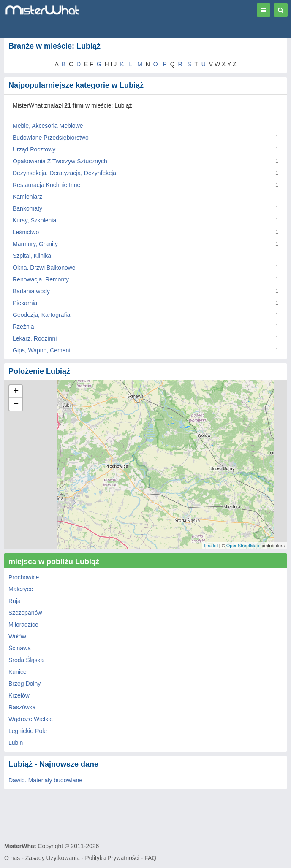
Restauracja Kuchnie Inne (46, 185)
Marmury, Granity (35, 244)
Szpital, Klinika (32, 256)
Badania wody (31, 291)
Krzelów (19, 695)
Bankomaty (27, 208)
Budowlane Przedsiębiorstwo (51, 138)
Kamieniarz (27, 197)
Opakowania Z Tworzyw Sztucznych (60, 161)
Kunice (18, 672)
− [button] (16, 404)
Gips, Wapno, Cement (42, 350)
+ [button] (16, 392)
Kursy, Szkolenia (34, 220)
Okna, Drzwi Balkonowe (44, 268)
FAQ (150, 858)
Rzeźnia (23, 327)
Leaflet (211, 546)
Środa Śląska (26, 660)
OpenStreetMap (243, 546)
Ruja (15, 601)
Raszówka (22, 707)
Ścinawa (20, 648)
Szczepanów (25, 613)
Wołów (17, 636)
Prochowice (24, 577)
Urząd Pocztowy (34, 149)
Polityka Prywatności (112, 858)
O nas (12, 858)
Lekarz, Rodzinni (35, 338)
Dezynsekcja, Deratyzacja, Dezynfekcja (64, 173)
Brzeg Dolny (24, 684)
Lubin (16, 743)
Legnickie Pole (28, 731)
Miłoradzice (23, 625)
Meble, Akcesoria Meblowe (48, 126)
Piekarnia (25, 303)
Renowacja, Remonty (41, 279)
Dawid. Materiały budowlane (45, 780)
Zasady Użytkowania (53, 858)
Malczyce (21, 589)
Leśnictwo (26, 232)
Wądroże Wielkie (31, 719)
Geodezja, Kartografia (41, 315)
